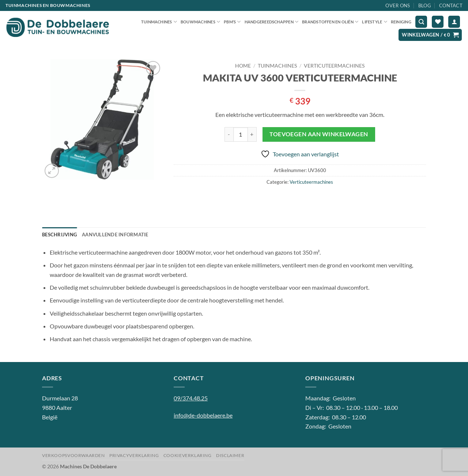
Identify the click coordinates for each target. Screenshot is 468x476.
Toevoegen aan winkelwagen (319, 134)
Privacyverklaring (134, 455)
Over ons (398, 5)
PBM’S (232, 22)
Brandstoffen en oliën (330, 22)
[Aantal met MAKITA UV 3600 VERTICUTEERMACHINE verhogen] (252, 134)
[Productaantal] (241, 134)
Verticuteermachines (334, 66)
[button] (454, 22)
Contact (451, 5)
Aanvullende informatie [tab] (115, 235)
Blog (425, 5)
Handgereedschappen (271, 22)
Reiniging (401, 22)
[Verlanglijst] (438, 22)
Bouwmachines (200, 22)
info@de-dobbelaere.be (203, 415)
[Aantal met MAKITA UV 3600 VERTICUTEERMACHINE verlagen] (229, 134)
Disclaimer (230, 455)
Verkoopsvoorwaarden (73, 455)
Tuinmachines (159, 22)
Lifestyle (374, 22)
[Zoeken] (421, 22)
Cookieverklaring (188, 455)
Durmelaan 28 (60, 398)
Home (243, 66)
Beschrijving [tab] (59, 235)
